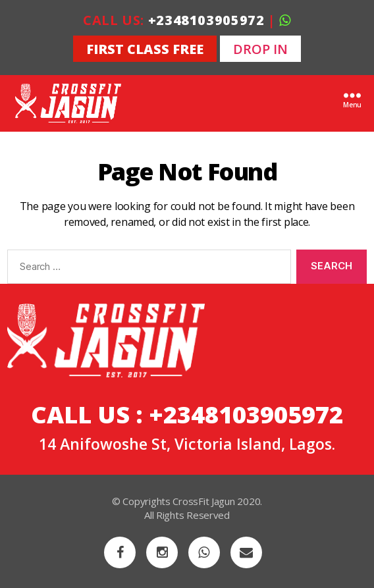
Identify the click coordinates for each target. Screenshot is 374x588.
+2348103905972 (206, 20)
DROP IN (260, 49)
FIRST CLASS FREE (145, 49)
